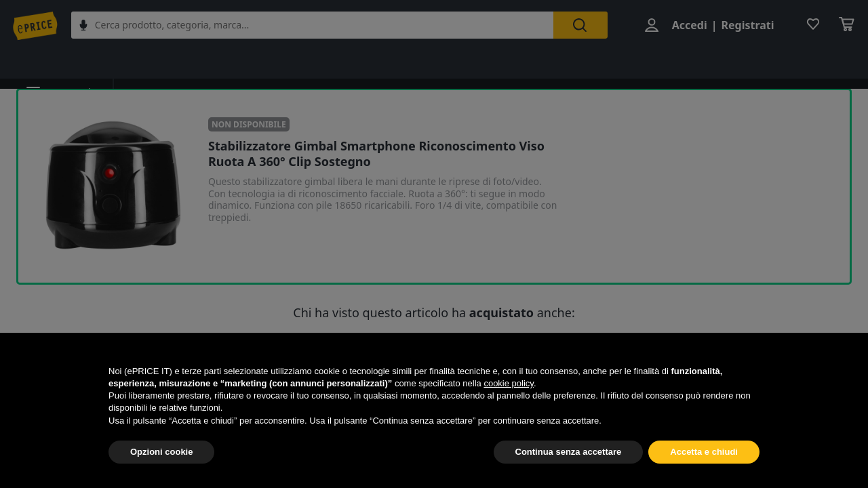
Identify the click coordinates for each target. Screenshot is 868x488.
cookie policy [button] (508, 383)
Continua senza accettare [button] (569, 452)
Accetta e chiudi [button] (704, 452)
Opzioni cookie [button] (161, 452)
